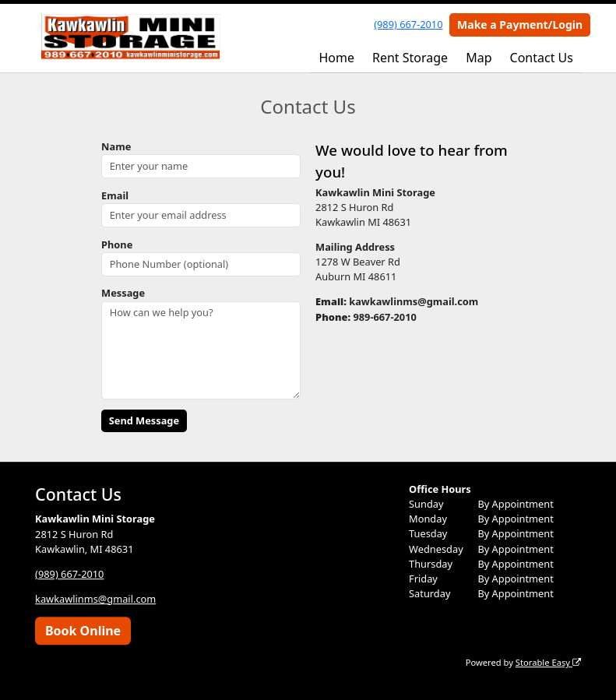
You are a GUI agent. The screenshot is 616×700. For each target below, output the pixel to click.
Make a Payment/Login (520, 25)
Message (123, 293)
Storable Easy (548, 662)
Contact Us (542, 58)
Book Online (83, 631)
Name (116, 146)
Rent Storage (410, 58)
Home (336, 58)
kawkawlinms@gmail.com (95, 599)
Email (115, 195)
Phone (117, 244)
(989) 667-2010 (408, 24)
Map (479, 58)
